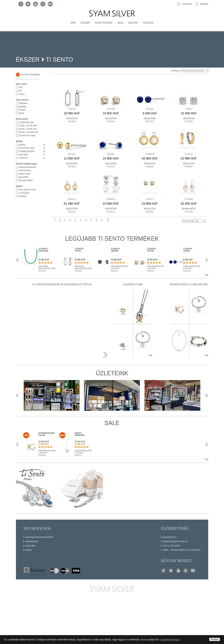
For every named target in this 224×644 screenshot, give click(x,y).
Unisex (22, 94)
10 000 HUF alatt (26, 122)
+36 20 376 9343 (171, 546)
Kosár (204, 4)
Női (20, 91)
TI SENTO (23, 158)
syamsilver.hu (170, 537)
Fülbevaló (23, 103)
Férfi (21, 87)
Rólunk (133, 23)
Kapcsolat (30, 546)
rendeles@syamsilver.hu (175, 541)
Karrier (29, 550)
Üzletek (148, 23)
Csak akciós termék (27, 190)
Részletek (72, 121)
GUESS (22, 145)
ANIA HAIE (24, 155)
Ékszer (85, 23)
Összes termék (207, 275)
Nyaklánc (23, 107)
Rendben (215, 639)
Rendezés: (176, 71)
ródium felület (25, 174)
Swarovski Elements (28, 167)
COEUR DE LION (27, 148)
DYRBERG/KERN (27, 151)
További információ (170, 640)
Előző (18, 260)
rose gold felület (26, 180)
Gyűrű (21, 113)
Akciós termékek (28, 75)
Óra (73, 23)
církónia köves (25, 171)
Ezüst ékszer (104, 23)
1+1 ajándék (24, 193)
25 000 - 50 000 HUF (28, 129)
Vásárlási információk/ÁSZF (39, 537)
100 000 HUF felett (27, 136)
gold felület (24, 177)
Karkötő (22, 110)
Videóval (23, 196)
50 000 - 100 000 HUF (29, 132)
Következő (206, 260)
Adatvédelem (32, 541)
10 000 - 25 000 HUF (28, 126)
